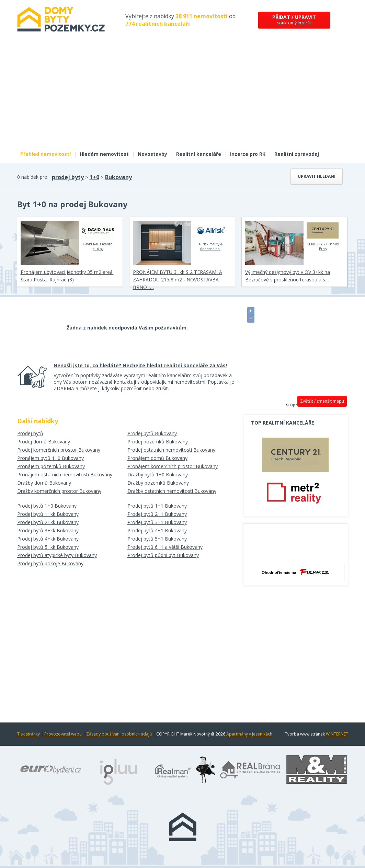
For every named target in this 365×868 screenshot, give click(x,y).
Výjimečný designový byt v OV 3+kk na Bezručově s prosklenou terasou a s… (288, 276)
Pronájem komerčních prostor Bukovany (173, 466)
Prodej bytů (30, 433)
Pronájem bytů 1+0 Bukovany (50, 458)
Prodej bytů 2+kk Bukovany (48, 522)
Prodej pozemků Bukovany (158, 442)
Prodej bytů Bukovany (152, 433)
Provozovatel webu (63, 734)
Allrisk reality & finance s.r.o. (210, 236)
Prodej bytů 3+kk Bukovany (48, 530)
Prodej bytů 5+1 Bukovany (157, 539)
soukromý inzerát (294, 20)
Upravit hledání (317, 176)
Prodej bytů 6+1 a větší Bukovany (165, 547)
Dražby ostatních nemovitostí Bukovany (172, 491)
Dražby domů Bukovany (44, 483)
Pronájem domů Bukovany (157, 458)
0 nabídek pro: (33, 177)
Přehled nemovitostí (45, 154)
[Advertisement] (183, 95)
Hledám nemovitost (104, 154)
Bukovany (118, 177)
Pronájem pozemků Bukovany (51, 466)
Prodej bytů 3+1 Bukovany (157, 522)
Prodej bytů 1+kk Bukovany (48, 514)
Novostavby (152, 154)
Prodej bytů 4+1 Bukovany (157, 530)
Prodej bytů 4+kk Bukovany (48, 539)
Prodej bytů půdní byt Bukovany (163, 555)
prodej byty (68, 177)
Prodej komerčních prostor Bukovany (59, 450)
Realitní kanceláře (199, 154)
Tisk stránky (28, 734)
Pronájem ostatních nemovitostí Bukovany (65, 474)
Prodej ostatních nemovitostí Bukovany (171, 450)
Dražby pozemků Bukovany (158, 483)
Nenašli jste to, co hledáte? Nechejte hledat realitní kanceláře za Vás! (140, 365)
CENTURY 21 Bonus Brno (323, 236)
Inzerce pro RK (248, 154)
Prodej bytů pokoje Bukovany (50, 563)
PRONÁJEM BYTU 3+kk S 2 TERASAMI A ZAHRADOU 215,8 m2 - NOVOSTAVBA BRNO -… (178, 280)
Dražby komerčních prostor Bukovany (59, 491)
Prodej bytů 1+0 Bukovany (47, 506)
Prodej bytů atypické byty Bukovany (57, 555)
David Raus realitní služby (98, 236)
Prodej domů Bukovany (44, 442)
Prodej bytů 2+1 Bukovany (157, 514)
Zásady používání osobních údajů (119, 734)
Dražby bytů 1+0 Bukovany (158, 474)
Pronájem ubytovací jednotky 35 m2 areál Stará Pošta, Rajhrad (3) (67, 276)
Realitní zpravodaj (297, 154)
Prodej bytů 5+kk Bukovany (48, 547)
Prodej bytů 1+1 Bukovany (157, 506)
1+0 (94, 177)
